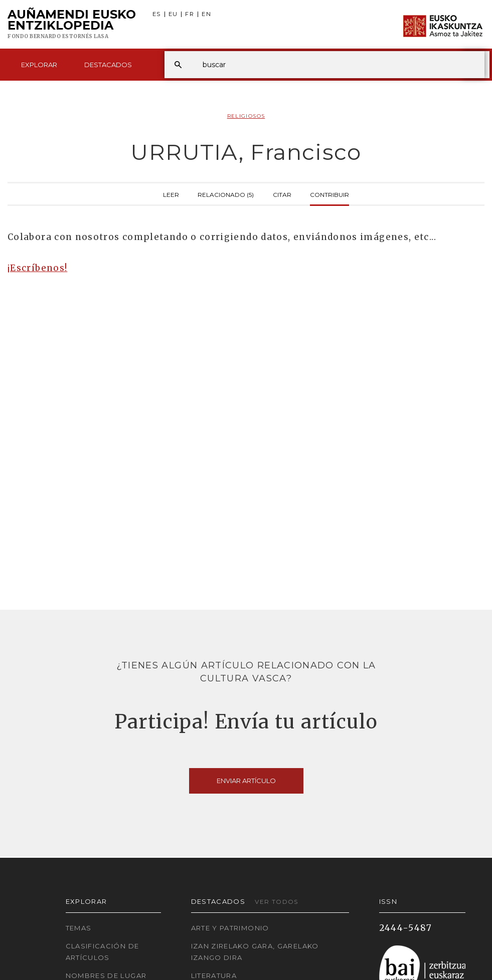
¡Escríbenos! (37, 268)
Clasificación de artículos (103, 952)
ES (157, 14)
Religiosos (246, 116)
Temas (79, 928)
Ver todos (276, 902)
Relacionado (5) (226, 194)
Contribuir (330, 194)
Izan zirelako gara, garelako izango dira (255, 952)
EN (206, 14)
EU (173, 14)
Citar (282, 194)
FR (190, 14)
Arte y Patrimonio (230, 928)
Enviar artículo (246, 781)
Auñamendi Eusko (72, 25)
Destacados (108, 65)
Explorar (39, 65)
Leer (171, 194)
